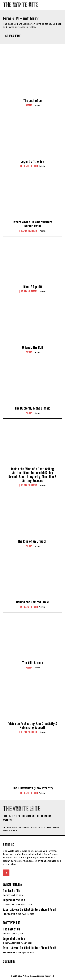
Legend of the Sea (32, 161)
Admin (37, 106)
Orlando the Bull (32, 347)
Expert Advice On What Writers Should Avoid (33, 224)
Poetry (29, 105)
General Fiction (29, 166)
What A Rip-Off (33, 287)
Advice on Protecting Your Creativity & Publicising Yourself (33, 726)
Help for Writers (29, 231)
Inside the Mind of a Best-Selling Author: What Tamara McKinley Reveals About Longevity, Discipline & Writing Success (32, 475)
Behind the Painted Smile (32, 602)
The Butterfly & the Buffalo (33, 408)
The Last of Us (32, 101)
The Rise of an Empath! (32, 541)
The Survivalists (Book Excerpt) (33, 788)
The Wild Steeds (33, 663)
